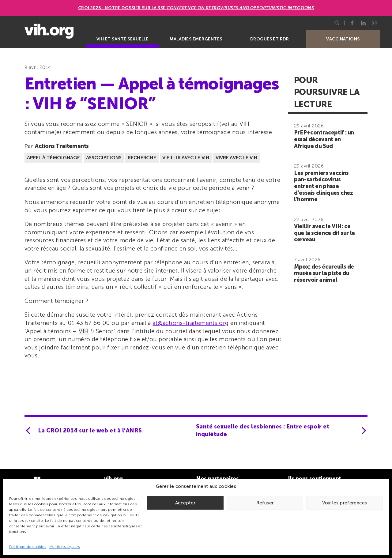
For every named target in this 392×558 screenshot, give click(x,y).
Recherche (142, 158)
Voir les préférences (345, 503)
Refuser (265, 503)
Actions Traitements (62, 146)
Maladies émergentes (196, 39)
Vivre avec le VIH (237, 158)
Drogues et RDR (270, 39)
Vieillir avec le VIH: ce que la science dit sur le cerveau (324, 233)
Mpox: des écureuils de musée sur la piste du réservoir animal (324, 273)
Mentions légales (65, 547)
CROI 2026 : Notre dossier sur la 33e (196, 8)
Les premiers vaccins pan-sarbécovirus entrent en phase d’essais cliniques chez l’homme (324, 186)
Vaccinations (343, 39)
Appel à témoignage (53, 158)
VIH (84, 331)
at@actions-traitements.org (190, 323)
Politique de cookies (28, 547)
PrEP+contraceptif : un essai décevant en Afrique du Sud (324, 139)
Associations (104, 158)
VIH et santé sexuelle (123, 39)
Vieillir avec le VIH (186, 158)
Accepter (185, 503)
